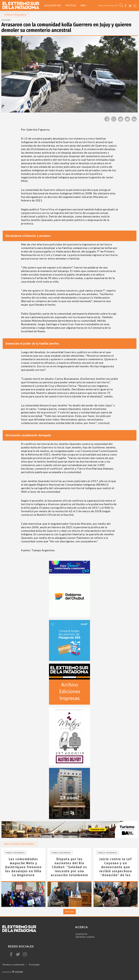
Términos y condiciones (13, 965)
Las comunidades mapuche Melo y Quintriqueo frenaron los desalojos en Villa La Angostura (23, 867)
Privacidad (34, 965)
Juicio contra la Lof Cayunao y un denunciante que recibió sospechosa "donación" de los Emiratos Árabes (116, 869)
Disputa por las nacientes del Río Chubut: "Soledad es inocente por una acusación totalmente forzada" (69, 869)
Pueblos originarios (15, 853)
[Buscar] (121, 5)
